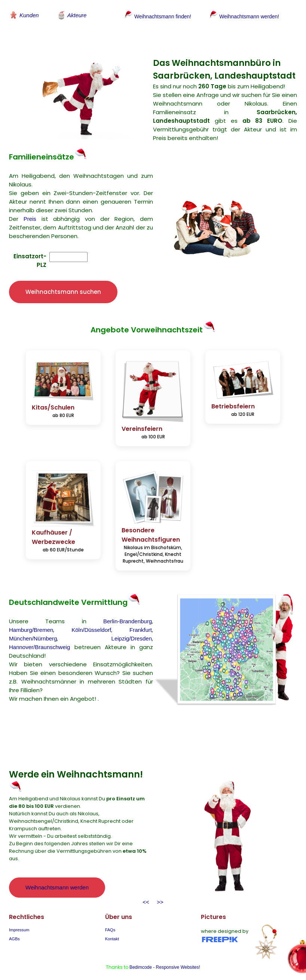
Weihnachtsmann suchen (63, 283)
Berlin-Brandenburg (128, 613)
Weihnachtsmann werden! (247, 16)
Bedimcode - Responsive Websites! (165, 959)
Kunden (24, 15)
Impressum (19, 921)
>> (159, 893)
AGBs (14, 930)
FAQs (110, 921)
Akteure (72, 15)
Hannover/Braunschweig (39, 639)
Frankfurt (141, 622)
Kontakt (112, 930)
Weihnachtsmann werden (57, 879)
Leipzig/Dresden (132, 630)
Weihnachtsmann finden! (155, 16)
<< (146, 893)
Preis (30, 210)
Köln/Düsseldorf (91, 622)
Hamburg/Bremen (31, 622)
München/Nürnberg (33, 630)
